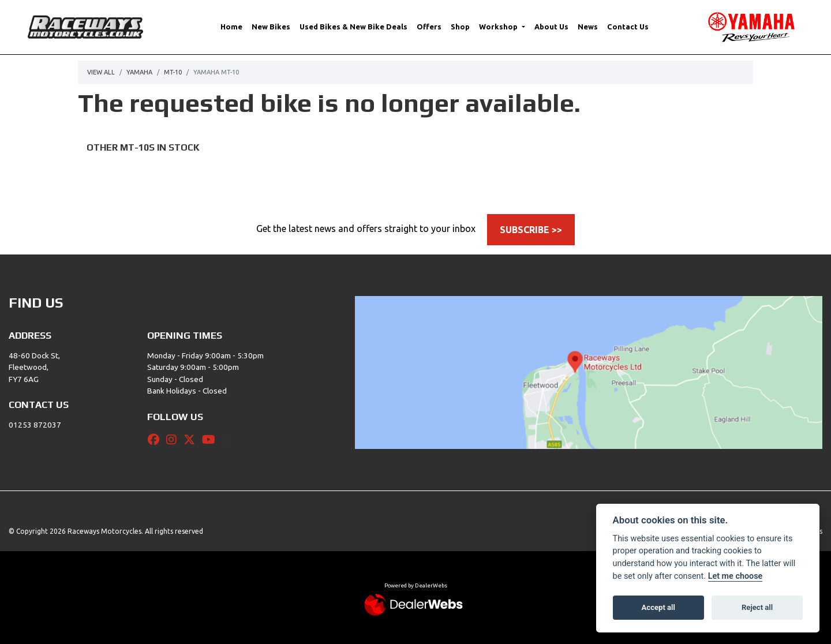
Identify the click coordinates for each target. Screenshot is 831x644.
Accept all (658, 607)
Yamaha (139, 72)
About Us (551, 27)
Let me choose (735, 576)
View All (101, 72)
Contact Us (628, 27)
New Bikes (271, 27)
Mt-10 (173, 72)
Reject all (757, 607)
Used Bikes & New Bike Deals (353, 27)
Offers (429, 27)
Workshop (499, 27)
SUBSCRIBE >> (531, 230)
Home (231, 27)
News (588, 27)
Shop (460, 27)
